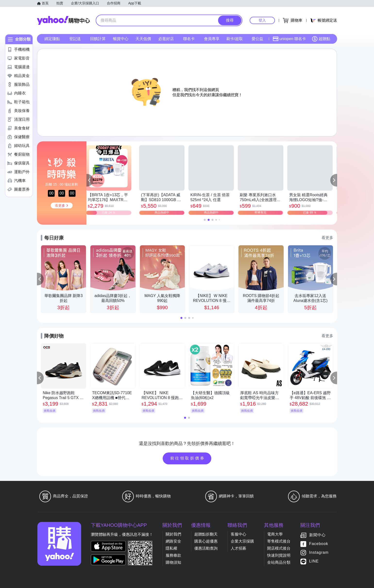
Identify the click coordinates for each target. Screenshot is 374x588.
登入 (262, 20)
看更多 (327, 238)
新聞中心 (317, 535)
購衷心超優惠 (206, 541)
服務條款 (173, 555)
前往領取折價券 (188, 458)
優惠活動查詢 (206, 548)
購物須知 (173, 562)
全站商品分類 (279, 562)
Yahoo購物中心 (63, 20)
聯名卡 (189, 39)
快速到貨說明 (279, 555)
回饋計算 (98, 39)
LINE (314, 561)
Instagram (319, 552)
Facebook (319, 544)
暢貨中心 (121, 39)
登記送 (75, 39)
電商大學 (275, 534)
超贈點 (321, 39)
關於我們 (173, 534)
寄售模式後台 (279, 541)
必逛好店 (166, 39)
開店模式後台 (279, 548)
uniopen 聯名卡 (289, 39)
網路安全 (173, 541)
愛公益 (257, 39)
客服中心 (238, 534)
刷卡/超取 (235, 39)
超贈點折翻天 (206, 534)
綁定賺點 (52, 39)
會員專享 (212, 39)
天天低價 (143, 39)
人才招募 (238, 548)
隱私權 (171, 548)
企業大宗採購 (242, 541)
